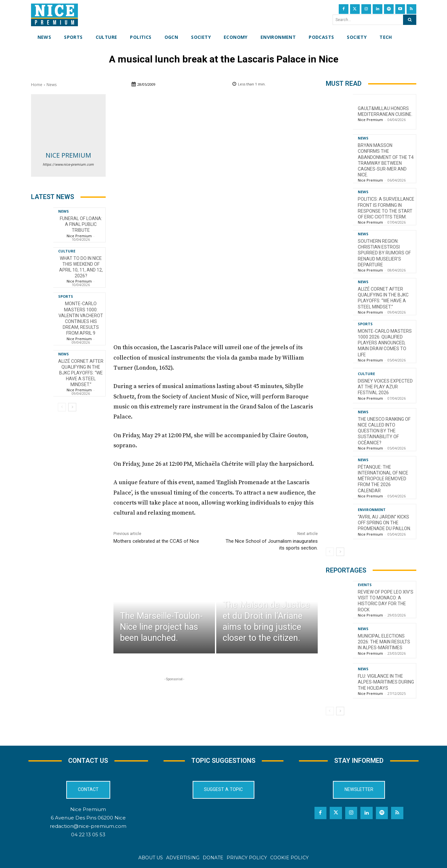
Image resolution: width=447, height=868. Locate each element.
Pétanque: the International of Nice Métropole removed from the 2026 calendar (383, 479)
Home (37, 85)
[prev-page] (62, 407)
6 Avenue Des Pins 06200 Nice (88, 818)
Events (365, 585)
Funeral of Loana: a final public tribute (81, 224)
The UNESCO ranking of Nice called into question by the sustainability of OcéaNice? (384, 431)
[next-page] (72, 407)
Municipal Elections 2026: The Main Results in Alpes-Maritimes (384, 642)
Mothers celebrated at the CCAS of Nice (156, 541)
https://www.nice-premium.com (68, 165)
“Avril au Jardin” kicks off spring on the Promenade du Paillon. (384, 523)
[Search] (410, 20)
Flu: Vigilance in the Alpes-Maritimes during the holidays (386, 682)
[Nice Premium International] (54, 15)
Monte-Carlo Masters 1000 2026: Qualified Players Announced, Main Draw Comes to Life (385, 343)
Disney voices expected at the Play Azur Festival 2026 (385, 387)
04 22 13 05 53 (88, 835)
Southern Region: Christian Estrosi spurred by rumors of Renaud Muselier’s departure (384, 253)
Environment (372, 510)
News (52, 85)
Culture (67, 251)
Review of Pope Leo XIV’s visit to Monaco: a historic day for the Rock (386, 601)
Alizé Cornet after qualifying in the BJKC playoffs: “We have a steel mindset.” (81, 373)
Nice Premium (68, 155)
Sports (66, 296)
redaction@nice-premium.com (88, 826)
